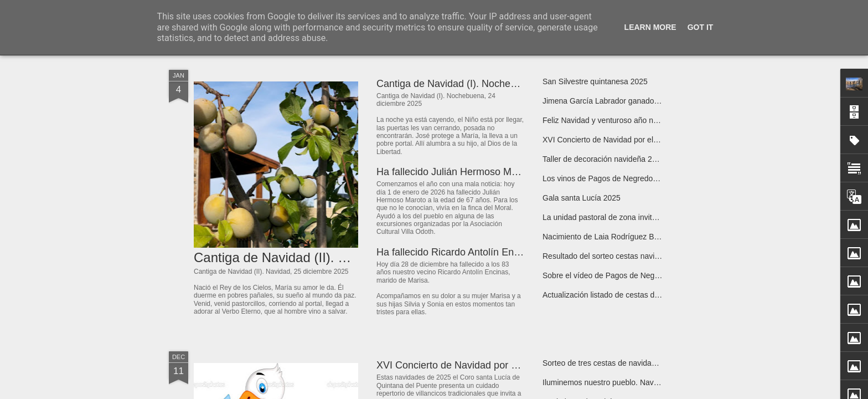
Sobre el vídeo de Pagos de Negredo (606, 275)
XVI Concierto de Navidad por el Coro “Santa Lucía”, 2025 (642, 140)
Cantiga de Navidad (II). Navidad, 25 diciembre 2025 (348, 257)
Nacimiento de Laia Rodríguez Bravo (606, 237)
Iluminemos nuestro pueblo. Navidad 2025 (615, 382)
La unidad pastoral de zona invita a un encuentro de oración (645, 217)
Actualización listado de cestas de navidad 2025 (625, 295)
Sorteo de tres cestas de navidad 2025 (609, 363)
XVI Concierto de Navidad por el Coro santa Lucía (487, 365)
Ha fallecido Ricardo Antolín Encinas (457, 252)
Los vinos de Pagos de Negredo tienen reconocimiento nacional (652, 178)
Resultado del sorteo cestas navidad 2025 (615, 256)
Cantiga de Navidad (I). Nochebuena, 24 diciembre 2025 (501, 84)
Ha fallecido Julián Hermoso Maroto (455, 172)
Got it (701, 27)
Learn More (650, 27)
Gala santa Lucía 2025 (582, 198)
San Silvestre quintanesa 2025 (595, 81)
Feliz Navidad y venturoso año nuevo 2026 (616, 120)
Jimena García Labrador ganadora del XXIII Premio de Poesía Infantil (662, 101)
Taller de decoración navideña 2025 (604, 159)
